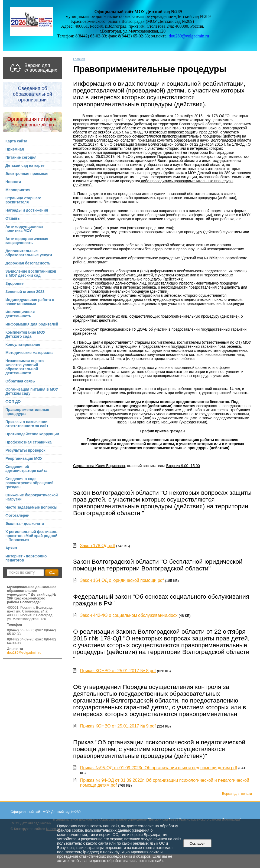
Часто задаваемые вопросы (31, 507)
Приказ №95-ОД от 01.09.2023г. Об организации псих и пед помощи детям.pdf (159, 768)
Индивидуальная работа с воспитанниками (30, 302)
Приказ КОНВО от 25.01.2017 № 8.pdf (118, 671)
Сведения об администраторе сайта (26, 469)
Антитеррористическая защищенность (27, 241)
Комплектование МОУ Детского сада (25, 334)
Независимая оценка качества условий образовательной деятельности (25, 367)
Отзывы (13, 218)
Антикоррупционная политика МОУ (24, 229)
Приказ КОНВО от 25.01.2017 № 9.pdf (118, 726)
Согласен (198, 843)
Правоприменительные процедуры (27, 412)
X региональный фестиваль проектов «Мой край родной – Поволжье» (31, 536)
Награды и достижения (27, 210)
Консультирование (23, 345)
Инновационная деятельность (20, 314)
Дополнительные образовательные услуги (29, 253)
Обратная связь (20, 381)
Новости (13, 182)
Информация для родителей (32, 324)
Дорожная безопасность (28, 263)
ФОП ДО (13, 402)
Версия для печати (237, 794)
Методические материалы (29, 353)
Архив (11, 548)
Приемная (15, 149)
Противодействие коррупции (32, 434)
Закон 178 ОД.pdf (98, 546)
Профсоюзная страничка (28, 442)
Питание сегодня (21, 157)
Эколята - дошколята (25, 524)
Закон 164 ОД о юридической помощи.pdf (122, 580)
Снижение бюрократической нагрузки (32, 497)
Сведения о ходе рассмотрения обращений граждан (30, 483)
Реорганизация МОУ (24, 459)
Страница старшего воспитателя (23, 200)
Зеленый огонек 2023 (25, 292)
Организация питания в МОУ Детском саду (32, 391)
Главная (79, 59)
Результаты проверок (25, 450)
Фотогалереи (17, 516)
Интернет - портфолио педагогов (26, 558)
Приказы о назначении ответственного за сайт (27, 424)
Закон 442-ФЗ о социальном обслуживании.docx (129, 615)
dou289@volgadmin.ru (24, 653)
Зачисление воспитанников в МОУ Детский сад (31, 273)
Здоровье (14, 284)
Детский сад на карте (25, 166)
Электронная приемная (27, 174)
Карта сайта (16, 141)
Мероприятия (18, 190)
